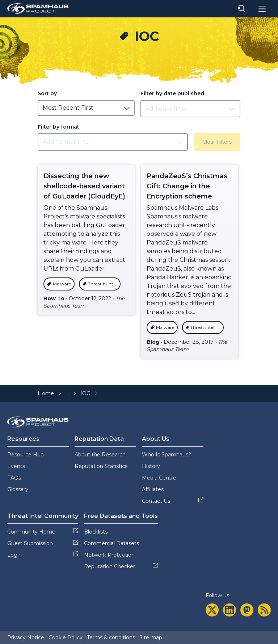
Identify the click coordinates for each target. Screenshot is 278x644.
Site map (151, 637)
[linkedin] (229, 610)
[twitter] (212, 610)
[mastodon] (247, 610)
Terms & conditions (111, 637)
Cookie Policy (66, 637)
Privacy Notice (26, 637)
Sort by (47, 93)
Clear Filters (217, 142)
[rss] (264, 610)
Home (46, 393)
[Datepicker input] (190, 109)
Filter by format (58, 127)
